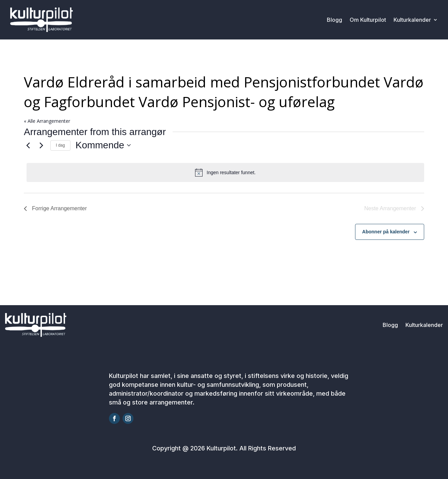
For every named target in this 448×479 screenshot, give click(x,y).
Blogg (334, 20)
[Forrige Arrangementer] (28, 145)
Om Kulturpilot (368, 20)
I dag (60, 145)
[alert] (225, 172)
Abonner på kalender (386, 232)
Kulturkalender (412, 20)
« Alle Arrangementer (47, 121)
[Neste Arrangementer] (41, 145)
